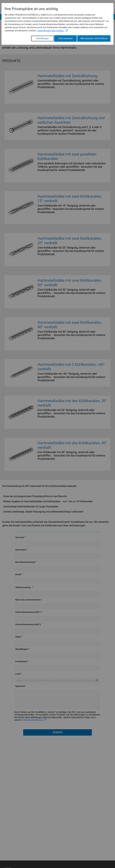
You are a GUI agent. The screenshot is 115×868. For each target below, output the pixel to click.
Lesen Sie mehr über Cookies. (51, 31)
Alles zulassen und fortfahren (94, 38)
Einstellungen (43, 38)
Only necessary (65, 38)
